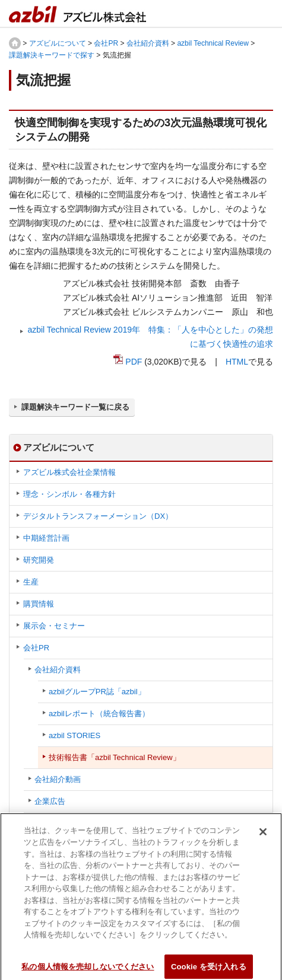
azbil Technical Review (213, 43)
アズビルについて (58, 43)
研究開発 (39, 560)
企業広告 (50, 801)
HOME (15, 43)
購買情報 (39, 604)
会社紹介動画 (58, 779)
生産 (31, 582)
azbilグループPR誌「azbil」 (97, 692)
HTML (237, 362)
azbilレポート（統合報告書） (99, 714)
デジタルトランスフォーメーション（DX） (98, 516)
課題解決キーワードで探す (52, 55)
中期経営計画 (46, 538)
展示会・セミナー (54, 626)
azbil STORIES (75, 735)
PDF (134, 362)
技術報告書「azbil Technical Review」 (115, 757)
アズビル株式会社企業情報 (69, 472)
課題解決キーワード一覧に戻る (75, 407)
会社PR (106, 43)
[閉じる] (263, 835)
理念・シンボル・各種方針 (69, 494)
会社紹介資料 (148, 43)
